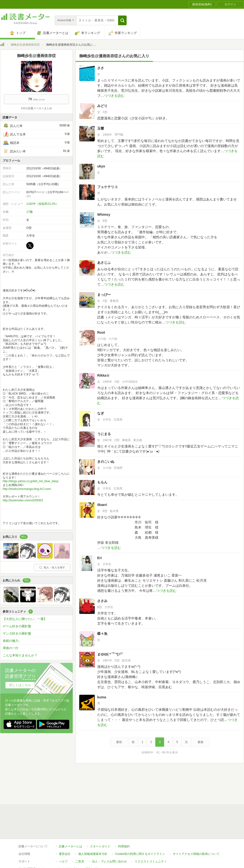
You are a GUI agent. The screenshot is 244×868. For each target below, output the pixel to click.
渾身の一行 (11, 648)
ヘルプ (63, 806)
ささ (101, 68)
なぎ (101, 413)
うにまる (104, 434)
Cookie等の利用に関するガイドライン (140, 798)
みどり (102, 106)
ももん (102, 482)
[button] (122, 20)
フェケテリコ (107, 187)
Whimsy (104, 215)
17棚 (29, 212)
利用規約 (124, 791)
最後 (200, 742)
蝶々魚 (102, 634)
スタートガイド (100, 791)
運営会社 (65, 798)
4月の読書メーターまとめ (36, 108)
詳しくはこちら (20, 685)
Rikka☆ (103, 375)
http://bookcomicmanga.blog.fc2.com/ (27, 489)
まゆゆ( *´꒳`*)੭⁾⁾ (110, 654)
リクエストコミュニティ (151, 806)
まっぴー (104, 295)
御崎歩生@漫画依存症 (25, 45)
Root (101, 332)
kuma (102, 697)
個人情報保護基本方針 (93, 798)
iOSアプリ (92, 813)
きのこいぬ (106, 462)
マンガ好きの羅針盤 (17, 633)
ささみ (102, 601)
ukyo (101, 166)
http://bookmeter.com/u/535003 (23, 500)
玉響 (101, 128)
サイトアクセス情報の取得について (196, 798)
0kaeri (102, 505)
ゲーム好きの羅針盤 (17, 626)
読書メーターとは (70, 791)
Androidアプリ (68, 813)
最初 (119, 742)
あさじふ (104, 263)
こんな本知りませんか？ (20, 655)
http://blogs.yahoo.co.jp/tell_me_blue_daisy (30, 481)
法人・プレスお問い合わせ (109, 806)
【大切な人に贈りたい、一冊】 (25, 619)
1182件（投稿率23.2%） (42, 204)
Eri (100, 558)
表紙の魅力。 (12, 641)
